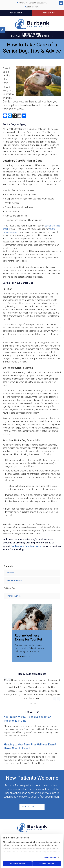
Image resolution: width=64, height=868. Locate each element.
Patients (10, 573)
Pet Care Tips (10, 588)
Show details (50, 858)
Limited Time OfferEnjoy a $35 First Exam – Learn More (30, 35)
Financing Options (14, 596)
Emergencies (48, 13)
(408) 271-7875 (33, 7)
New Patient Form (14, 580)
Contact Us (28, 807)
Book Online (16, 13)
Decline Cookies (47, 864)
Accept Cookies (17, 864)
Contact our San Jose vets (26, 546)
